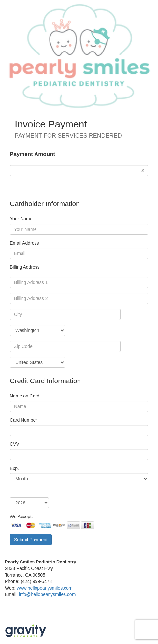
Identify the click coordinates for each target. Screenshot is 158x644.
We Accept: (21, 517)
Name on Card (25, 396)
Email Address (24, 243)
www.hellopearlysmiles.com (44, 588)
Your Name (21, 219)
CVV (14, 444)
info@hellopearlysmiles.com (47, 594)
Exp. (14, 468)
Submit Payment (31, 540)
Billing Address (25, 267)
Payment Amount (32, 154)
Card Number (23, 420)
